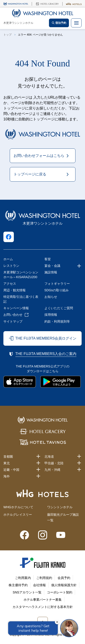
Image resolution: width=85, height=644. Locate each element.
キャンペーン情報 (16, 308)
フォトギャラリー (57, 284)
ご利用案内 (23, 578)
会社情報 (39, 585)
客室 (48, 259)
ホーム (8, 259)
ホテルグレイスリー (18, 515)
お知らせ (51, 297)
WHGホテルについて (18, 507)
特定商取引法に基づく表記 (21, 299)
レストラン (11, 266)
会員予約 (64, 578)
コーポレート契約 (60, 592)
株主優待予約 (18, 585)
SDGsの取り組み (57, 290)
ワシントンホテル (60, 507)
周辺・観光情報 (15, 290)
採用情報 (51, 315)
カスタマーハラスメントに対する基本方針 (43, 607)
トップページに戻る (30, 174)
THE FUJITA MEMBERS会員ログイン (46, 338)
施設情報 (51, 272)
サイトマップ (13, 321)
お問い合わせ (13, 315)
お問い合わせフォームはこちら (39, 156)
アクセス (10, 284)
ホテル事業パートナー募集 (43, 600)
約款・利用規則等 (57, 321)
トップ (7, 35)
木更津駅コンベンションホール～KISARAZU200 (21, 275)
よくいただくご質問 (59, 308)
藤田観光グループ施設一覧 (63, 517)
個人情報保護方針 (64, 585)
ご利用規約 (44, 578)
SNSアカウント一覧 (27, 592)
